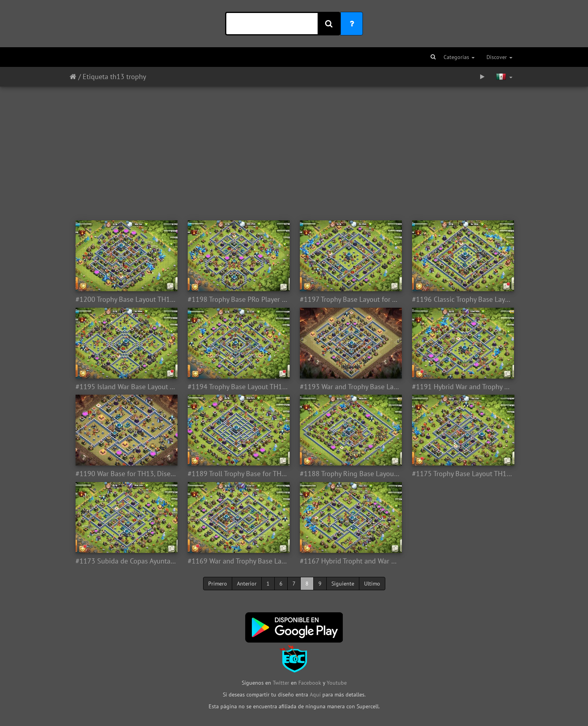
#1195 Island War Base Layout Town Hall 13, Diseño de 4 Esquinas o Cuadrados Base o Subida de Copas (126, 387)
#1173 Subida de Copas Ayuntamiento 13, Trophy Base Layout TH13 (126, 561)
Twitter (282, 683)
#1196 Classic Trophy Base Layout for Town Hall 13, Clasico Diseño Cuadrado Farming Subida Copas (462, 299)
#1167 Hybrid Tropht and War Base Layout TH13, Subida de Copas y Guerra (350, 561)
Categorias (459, 57)
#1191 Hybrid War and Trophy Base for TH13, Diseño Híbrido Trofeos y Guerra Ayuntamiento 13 (462, 387)
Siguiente (343, 584)
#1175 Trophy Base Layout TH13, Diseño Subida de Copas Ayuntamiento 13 (462, 474)
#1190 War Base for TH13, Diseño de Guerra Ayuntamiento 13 (126, 474)
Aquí (315, 695)
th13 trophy (128, 77)
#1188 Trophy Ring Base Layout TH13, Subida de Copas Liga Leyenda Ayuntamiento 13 (350, 474)
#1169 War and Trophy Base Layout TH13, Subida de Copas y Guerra (238, 561)
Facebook (310, 683)
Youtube (337, 683)
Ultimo (372, 584)
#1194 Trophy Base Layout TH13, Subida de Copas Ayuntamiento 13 (238, 387)
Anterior (247, 584)
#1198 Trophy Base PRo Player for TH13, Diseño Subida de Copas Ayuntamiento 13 (238, 299)
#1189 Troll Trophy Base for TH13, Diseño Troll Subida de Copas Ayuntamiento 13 (238, 474)
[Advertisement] (294, 150)
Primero (218, 584)
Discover (499, 57)
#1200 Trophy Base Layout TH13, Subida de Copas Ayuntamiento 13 (126, 299)
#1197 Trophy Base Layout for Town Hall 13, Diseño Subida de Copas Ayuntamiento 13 (350, 299)
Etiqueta (95, 77)
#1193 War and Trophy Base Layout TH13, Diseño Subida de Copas (350, 387)
